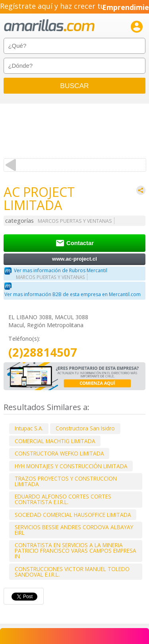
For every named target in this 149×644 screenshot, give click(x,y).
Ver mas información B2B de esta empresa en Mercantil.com (73, 294)
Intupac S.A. (29, 428)
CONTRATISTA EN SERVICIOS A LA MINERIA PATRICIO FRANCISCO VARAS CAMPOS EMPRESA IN (75, 551)
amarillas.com (49, 26)
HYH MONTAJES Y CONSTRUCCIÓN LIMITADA (71, 466)
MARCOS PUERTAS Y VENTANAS (75, 221)
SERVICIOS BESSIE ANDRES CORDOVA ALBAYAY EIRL (74, 530)
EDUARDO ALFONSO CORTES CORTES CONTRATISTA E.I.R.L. (63, 499)
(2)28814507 (43, 352)
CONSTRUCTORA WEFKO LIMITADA (59, 453)
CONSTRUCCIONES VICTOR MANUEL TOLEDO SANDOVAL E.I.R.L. (72, 572)
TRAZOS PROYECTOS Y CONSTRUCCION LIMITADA (66, 481)
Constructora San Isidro (85, 428)
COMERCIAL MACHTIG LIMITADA (55, 441)
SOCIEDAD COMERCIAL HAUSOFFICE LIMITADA (73, 515)
